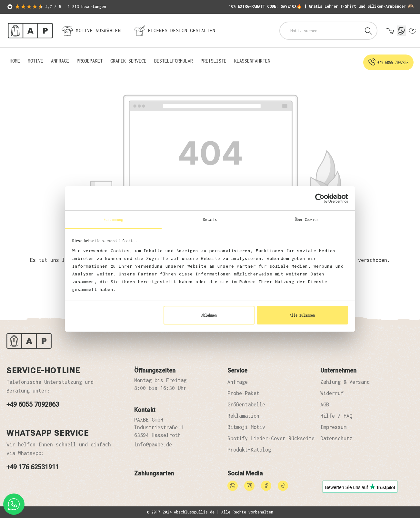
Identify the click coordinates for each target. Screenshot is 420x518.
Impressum (333, 427)
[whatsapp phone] (14, 504)
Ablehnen (209, 315)
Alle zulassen (302, 315)
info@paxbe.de (153, 444)
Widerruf (332, 393)
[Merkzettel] (412, 31)
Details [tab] (210, 219)
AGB (325, 404)
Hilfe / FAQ (336, 416)
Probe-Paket (243, 393)
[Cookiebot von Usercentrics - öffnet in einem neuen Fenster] (320, 198)
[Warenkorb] (390, 31)
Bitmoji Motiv (246, 427)
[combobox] (320, 31)
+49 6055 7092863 (33, 404)
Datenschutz (336, 438)
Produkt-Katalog (249, 450)
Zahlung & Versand (345, 382)
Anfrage (238, 382)
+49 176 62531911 (33, 467)
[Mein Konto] (401, 31)
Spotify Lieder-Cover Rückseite (271, 438)
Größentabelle (246, 404)
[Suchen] (368, 31)
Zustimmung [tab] (113, 219)
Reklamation (243, 416)
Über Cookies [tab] (307, 219)
